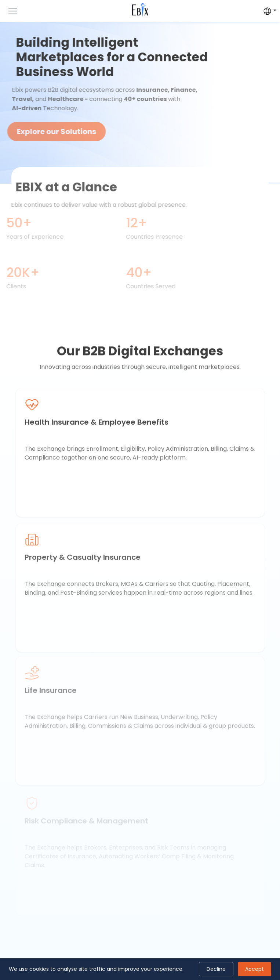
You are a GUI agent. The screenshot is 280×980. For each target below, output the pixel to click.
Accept (254, 969)
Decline (216, 969)
